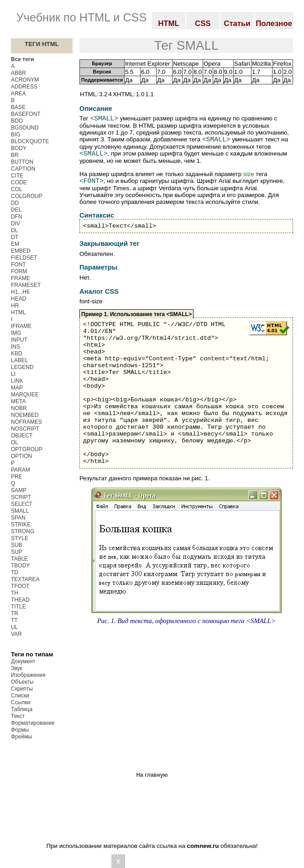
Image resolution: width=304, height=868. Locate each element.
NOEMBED (25, 415)
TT (14, 620)
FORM (19, 271)
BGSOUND (25, 128)
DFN (17, 217)
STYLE (20, 538)
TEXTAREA (25, 579)
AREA (18, 94)
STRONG (23, 531)
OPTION (21, 456)
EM (15, 244)
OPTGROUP (27, 449)
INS (16, 347)
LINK (17, 381)
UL (14, 627)
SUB (17, 545)
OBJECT (22, 436)
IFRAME (21, 326)
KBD (17, 353)
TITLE (18, 607)
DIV (16, 223)
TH (15, 593)
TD (15, 572)
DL (14, 230)
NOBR (19, 408)
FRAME (21, 278)
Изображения (28, 675)
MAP (17, 388)
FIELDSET (24, 258)
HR (15, 306)
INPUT (19, 340)
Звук (17, 668)
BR (15, 155)
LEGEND (22, 367)
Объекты (22, 682)
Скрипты (22, 689)
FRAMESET (26, 285)
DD (15, 203)
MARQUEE (25, 395)
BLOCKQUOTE (30, 141)
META (18, 401)
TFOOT (20, 586)
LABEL (19, 360)
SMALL (20, 511)
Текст (18, 716)
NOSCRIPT (25, 429)
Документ (23, 661)
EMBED (21, 251)
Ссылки (21, 702)
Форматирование (33, 723)
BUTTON (22, 162)
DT (15, 237)
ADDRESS (24, 87)
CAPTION (23, 169)
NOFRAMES (26, 422)
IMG (16, 333)
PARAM (21, 470)
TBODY (20, 566)
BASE (18, 107)
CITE (17, 176)
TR (15, 613)
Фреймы (21, 737)
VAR (16, 634)
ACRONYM (25, 80)
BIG (16, 135)
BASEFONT (26, 114)
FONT (18, 265)
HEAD (18, 299)
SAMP (19, 490)
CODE (19, 182)
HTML (18, 312)
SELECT (22, 504)
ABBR (18, 73)
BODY (19, 148)
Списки (20, 696)
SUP (17, 552)
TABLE (19, 559)
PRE (17, 477)
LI (13, 374)
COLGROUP (27, 196)
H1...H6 (20, 292)
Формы (20, 730)
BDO (17, 121)
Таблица (22, 709)
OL (15, 442)
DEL (16, 210)
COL (17, 189)
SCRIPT (21, 497)
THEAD (20, 600)
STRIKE (21, 525)
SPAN (18, 518)
